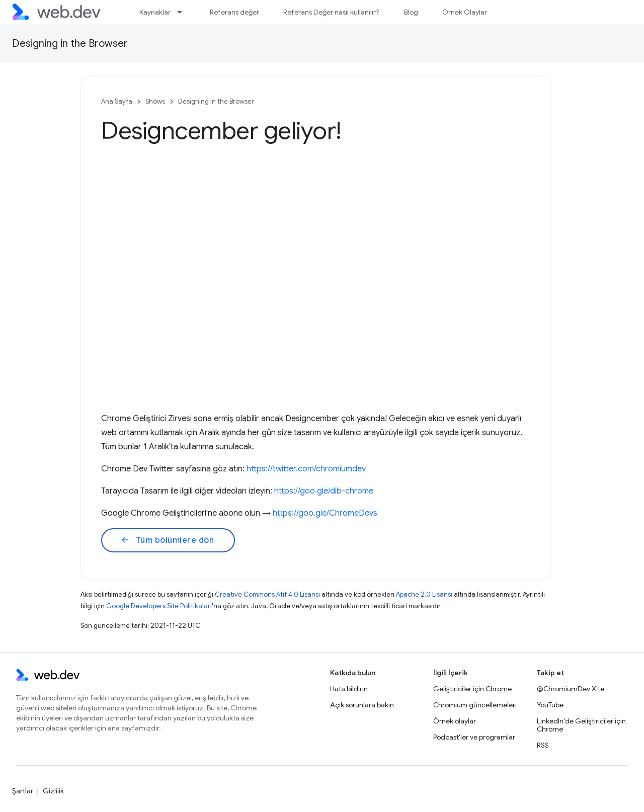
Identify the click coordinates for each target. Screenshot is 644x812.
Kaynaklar (155, 12)
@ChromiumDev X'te (571, 689)
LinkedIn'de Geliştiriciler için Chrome (581, 725)
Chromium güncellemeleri (475, 705)
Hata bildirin (349, 689)
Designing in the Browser (70, 44)
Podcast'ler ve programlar (474, 737)
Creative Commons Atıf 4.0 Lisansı (267, 594)
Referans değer (234, 12)
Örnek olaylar (455, 721)
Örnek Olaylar (465, 12)
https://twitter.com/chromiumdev (306, 469)
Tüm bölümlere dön (167, 540)
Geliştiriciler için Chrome (472, 689)
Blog (411, 12)
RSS (543, 745)
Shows (155, 101)
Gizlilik (53, 791)
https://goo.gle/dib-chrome (324, 491)
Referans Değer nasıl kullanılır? (332, 12)
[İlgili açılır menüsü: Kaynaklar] (184, 12)
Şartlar (23, 791)
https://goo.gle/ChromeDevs (325, 513)
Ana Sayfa (117, 101)
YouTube (550, 705)
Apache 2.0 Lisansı (424, 594)
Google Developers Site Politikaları (159, 606)
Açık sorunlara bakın (362, 705)
